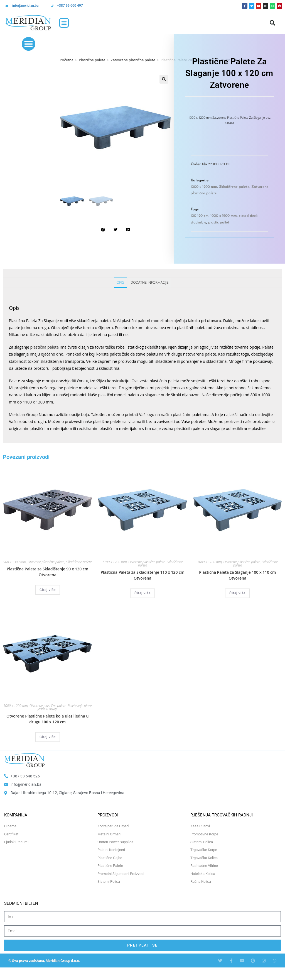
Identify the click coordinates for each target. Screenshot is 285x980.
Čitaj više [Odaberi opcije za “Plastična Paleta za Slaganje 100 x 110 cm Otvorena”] (237, 593)
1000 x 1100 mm (210, 562)
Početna (67, 60)
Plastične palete (92, 60)
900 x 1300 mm (15, 562)
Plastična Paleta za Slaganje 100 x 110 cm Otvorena (237, 575)
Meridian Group (23, 414)
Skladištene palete (234, 187)
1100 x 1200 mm (114, 562)
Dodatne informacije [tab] (149, 282)
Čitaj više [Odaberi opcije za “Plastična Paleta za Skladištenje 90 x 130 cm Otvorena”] (48, 590)
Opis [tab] (120, 282)
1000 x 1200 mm (204, 187)
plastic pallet (219, 222)
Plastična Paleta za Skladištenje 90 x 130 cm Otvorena (47, 572)
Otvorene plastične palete (46, 562)
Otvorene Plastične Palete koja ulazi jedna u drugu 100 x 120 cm (47, 719)
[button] (64, 23)
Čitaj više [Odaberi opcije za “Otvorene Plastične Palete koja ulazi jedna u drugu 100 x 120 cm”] (48, 737)
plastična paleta (44, 347)
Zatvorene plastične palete (133, 60)
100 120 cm (200, 216)
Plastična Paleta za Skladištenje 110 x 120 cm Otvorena (142, 575)
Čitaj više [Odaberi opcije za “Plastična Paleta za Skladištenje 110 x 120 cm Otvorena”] (142, 593)
